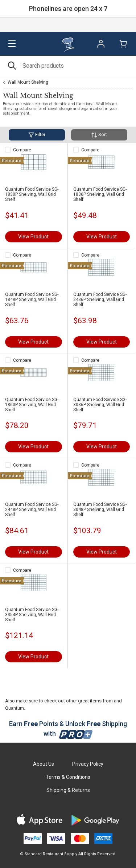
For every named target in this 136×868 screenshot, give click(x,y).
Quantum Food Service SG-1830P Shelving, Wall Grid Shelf (32, 194)
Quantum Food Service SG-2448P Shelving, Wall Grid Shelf (32, 510)
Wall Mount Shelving (28, 82)
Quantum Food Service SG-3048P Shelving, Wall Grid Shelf (100, 510)
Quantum (15, 708)
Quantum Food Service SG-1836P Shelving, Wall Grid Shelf (100, 194)
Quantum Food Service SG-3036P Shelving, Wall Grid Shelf (100, 405)
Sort (99, 135)
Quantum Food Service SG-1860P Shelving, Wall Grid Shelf (32, 405)
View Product (33, 237)
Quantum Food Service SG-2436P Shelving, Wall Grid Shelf (100, 300)
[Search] (68, 66)
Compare (22, 150)
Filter (37, 135)
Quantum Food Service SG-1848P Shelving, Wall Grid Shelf (32, 300)
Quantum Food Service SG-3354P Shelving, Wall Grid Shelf (32, 615)
